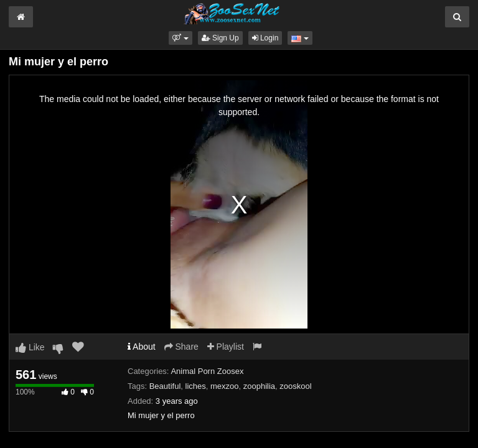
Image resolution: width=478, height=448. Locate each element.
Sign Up (220, 38)
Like (30, 347)
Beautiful (165, 386)
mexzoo (225, 386)
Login (265, 38)
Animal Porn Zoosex (207, 371)
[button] (180, 38)
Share (181, 347)
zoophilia (259, 386)
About (142, 347)
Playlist (226, 347)
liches (196, 386)
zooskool (295, 386)
